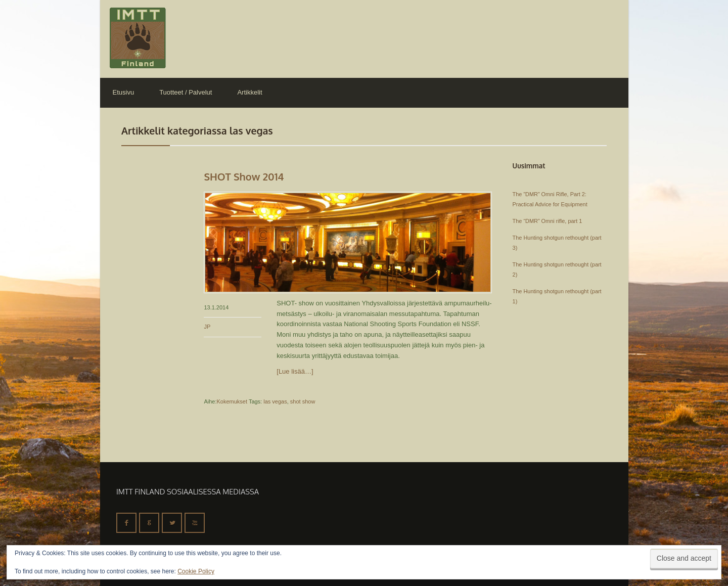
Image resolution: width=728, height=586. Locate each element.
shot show (303, 401)
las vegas (275, 401)
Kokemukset (232, 401)
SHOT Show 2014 (244, 176)
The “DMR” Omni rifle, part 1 (548, 221)
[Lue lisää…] (295, 371)
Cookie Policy (196, 571)
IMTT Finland (138, 38)
